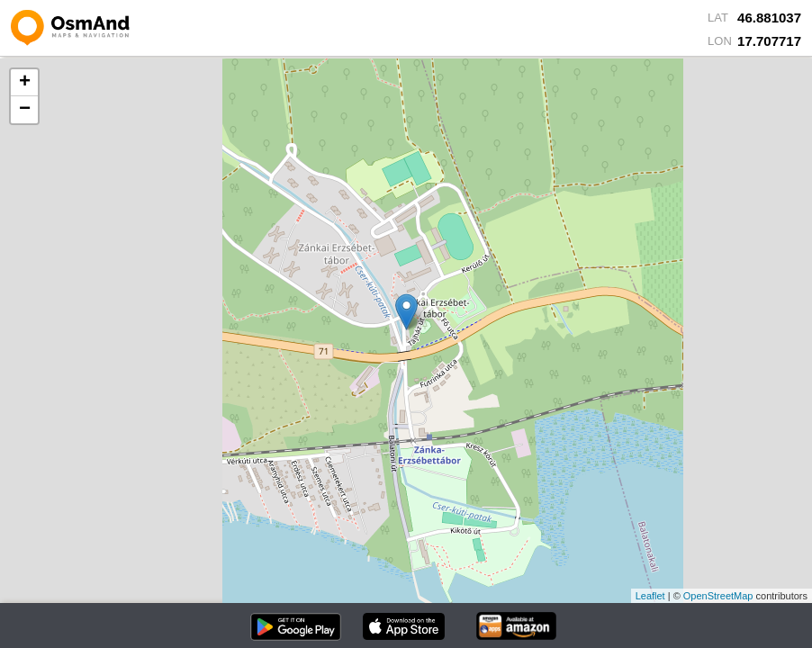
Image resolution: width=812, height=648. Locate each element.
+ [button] (25, 83)
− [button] (25, 110)
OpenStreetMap (718, 596)
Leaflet (650, 596)
